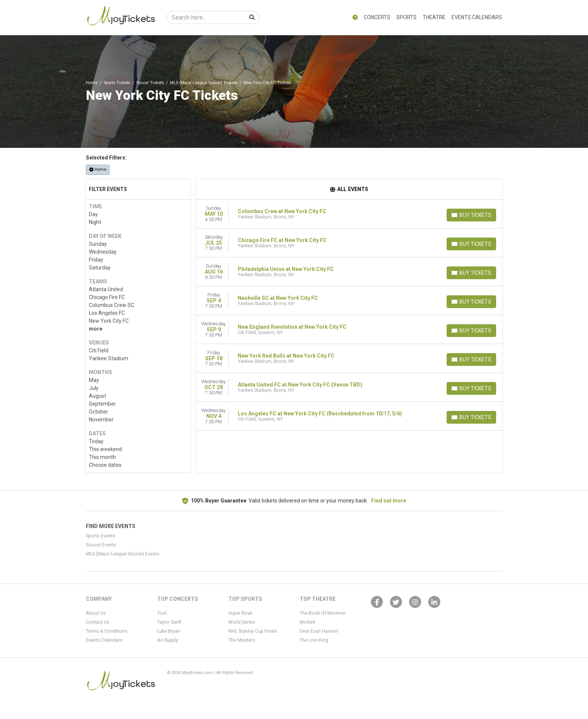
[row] (349, 214)
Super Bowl (240, 613)
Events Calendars (477, 17)
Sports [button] (406, 17)
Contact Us (98, 622)
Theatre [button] (434, 17)
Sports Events (100, 536)
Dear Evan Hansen (319, 631)
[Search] (206, 17)
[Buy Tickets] (471, 215)
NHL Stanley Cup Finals (253, 631)
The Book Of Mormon (323, 613)
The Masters (242, 640)
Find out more (389, 501)
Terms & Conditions (107, 631)
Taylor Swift (169, 622)
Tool (162, 613)
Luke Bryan (169, 631)
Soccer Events (101, 545)
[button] (355, 17)
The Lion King (314, 640)
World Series (242, 622)
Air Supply (168, 640)
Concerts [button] (377, 17)
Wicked (307, 622)
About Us (96, 613)
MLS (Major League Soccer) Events (123, 554)
